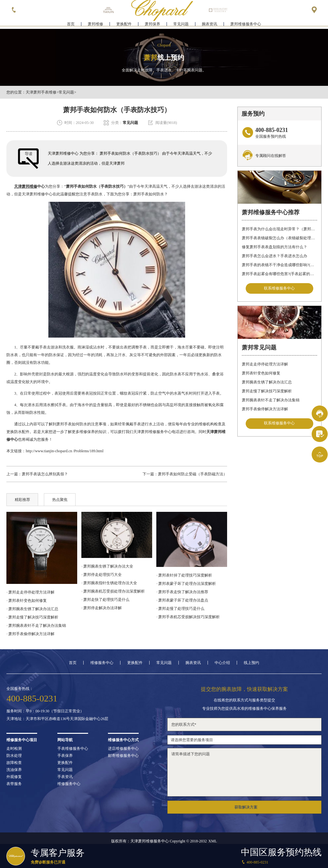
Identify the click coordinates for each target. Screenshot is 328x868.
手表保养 (65, 756)
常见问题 (181, 24)
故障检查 (14, 763)
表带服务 (14, 784)
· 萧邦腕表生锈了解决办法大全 (107, 566)
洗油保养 (14, 770)
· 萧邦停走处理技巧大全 (102, 575)
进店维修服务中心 (123, 749)
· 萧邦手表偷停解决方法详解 (30, 634)
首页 (71, 24)
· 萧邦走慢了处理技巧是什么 (180, 609)
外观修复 (14, 777)
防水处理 (14, 756)
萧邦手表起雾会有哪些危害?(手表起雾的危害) (279, 274)
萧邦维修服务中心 (246, 24)
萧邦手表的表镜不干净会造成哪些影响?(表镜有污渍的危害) (279, 265)
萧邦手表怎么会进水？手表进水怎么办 (275, 256)
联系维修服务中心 (279, 289)
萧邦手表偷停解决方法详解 (265, 409)
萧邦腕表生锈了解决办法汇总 (267, 382)
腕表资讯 (209, 24)
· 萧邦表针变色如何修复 (27, 601)
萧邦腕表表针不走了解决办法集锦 (271, 400)
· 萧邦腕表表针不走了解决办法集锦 (36, 626)
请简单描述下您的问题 (244, 772)
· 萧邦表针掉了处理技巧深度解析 (184, 575)
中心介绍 (222, 663)
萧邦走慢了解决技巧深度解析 (267, 391)
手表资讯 (65, 777)
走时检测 (14, 749)
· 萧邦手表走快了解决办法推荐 (182, 592)
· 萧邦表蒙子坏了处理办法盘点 (182, 600)
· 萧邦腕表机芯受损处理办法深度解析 (113, 591)
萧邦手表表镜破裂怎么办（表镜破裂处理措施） (279, 238)
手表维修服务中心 (73, 749)
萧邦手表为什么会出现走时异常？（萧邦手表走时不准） (279, 229)
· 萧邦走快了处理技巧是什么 (105, 600)
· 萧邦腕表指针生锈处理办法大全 (109, 583)
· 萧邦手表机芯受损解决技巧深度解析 (188, 617)
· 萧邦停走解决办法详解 (102, 608)
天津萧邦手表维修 (41, 92)
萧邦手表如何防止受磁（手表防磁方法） (193, 474)
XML (213, 841)
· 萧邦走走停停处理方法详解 (30, 592)
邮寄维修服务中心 (123, 756)
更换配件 (124, 24)
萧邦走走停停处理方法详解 (265, 364)
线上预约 (251, 663)
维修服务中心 (102, 663)
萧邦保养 (152, 24)
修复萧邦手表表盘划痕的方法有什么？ (275, 247)
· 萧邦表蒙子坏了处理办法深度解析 (186, 584)
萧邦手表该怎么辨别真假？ (45, 474)
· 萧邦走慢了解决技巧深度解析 (32, 617)
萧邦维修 (95, 24)
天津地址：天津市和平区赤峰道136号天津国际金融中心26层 (57, 719)
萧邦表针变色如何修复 (261, 373)
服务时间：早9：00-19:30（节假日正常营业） (45, 711)
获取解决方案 (246, 807)
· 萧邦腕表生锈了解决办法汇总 (32, 609)
